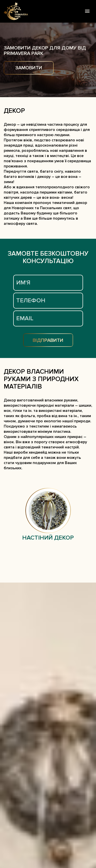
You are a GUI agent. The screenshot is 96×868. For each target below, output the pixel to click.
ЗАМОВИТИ (29, 68)
